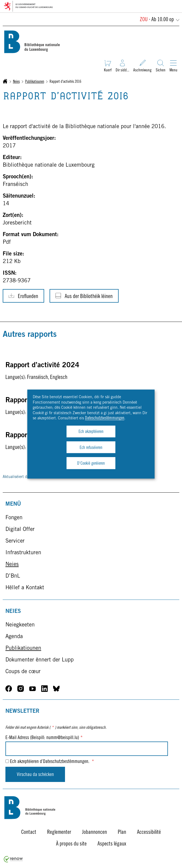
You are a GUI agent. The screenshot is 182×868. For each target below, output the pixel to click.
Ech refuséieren (91, 448)
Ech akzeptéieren (91, 432)
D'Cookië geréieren (91, 464)
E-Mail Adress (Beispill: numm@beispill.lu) (44, 738)
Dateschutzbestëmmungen (105, 419)
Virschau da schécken (35, 775)
